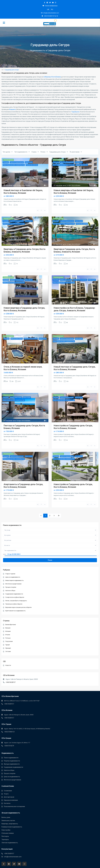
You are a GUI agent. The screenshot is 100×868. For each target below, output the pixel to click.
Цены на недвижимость (13, 577)
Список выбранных (50, 6)
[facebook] (44, 3)
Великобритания (11, 625)
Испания (8, 631)
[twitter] (50, 3)
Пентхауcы (5, 836)
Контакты (7, 803)
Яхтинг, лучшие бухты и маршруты (16, 601)
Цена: (5, 554)
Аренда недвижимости (12, 764)
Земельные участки (8, 821)
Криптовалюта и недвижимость (16, 611)
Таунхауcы (5, 839)
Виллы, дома (6, 817)
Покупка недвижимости (12, 761)
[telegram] (47, 3)
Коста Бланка (26, 185)
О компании (8, 791)
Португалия (9, 641)
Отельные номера (8, 833)
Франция (8, 648)
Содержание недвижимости (14, 594)
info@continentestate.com (13, 857)
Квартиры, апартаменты (10, 824)
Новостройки (6, 830)
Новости (8, 665)
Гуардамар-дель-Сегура (13, 185)
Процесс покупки (11, 587)
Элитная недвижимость (10, 843)
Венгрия (8, 628)
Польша (8, 638)
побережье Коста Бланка (52, 77)
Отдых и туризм (10, 574)
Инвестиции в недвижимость (15, 580)
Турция (8, 645)
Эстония (8, 651)
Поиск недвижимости (11, 758)
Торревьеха (75, 112)
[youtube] (53, 3)
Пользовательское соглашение (14, 806)
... (22, 201)
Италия (8, 635)
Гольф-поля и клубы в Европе (15, 597)
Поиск (50, 560)
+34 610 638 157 (49, 16)
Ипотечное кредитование (14, 584)
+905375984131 (9, 732)
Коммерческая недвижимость (12, 827)
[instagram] (56, 3)
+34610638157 (11, 682)
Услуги (6, 794)
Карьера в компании (11, 800)
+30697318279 (9, 746)
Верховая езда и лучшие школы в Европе (19, 607)
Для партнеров (9, 797)
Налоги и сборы (10, 591)
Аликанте (12, 109)
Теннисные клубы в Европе (14, 604)
